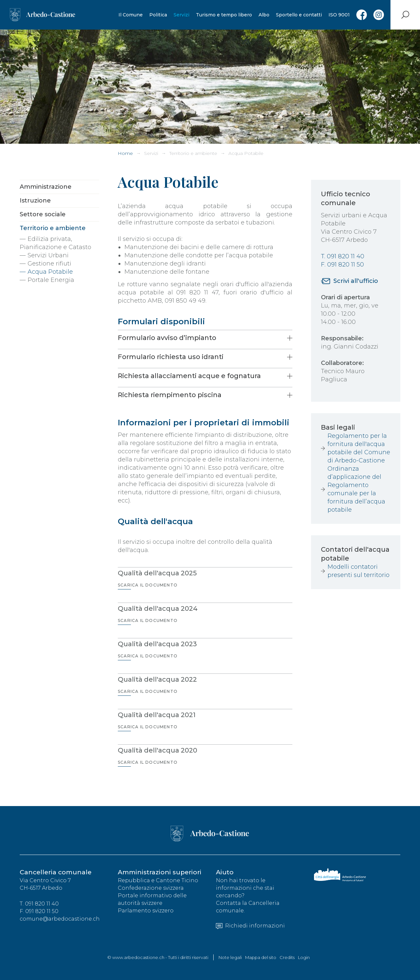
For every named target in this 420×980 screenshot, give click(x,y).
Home (125, 153)
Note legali (230, 957)
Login (304, 957)
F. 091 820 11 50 (342, 265)
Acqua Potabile (246, 153)
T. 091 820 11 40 (343, 256)
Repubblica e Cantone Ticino (158, 880)
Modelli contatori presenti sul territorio (358, 571)
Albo (264, 15)
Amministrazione (46, 187)
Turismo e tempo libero (224, 15)
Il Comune (131, 15)
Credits (287, 957)
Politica (158, 15)
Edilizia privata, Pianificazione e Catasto (55, 243)
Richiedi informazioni (250, 926)
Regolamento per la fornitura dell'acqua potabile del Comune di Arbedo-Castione (359, 448)
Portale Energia (51, 280)
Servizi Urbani (48, 255)
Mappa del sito (261, 957)
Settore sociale (43, 214)
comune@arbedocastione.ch (60, 919)
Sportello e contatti (299, 15)
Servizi (181, 15)
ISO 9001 (339, 15)
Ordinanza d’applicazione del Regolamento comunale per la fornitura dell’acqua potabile (356, 489)
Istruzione (35, 201)
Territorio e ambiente (193, 153)
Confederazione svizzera (151, 888)
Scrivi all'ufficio (356, 281)
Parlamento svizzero (146, 911)
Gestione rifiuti (49, 264)
